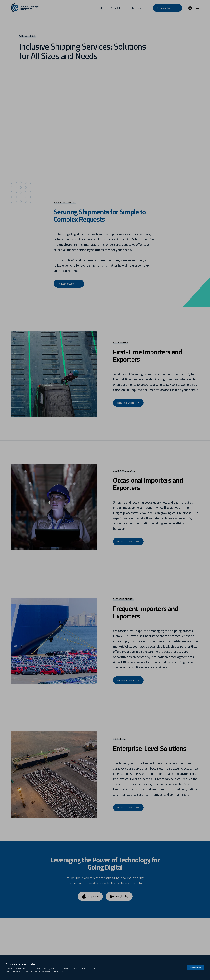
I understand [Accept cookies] (196, 968)
